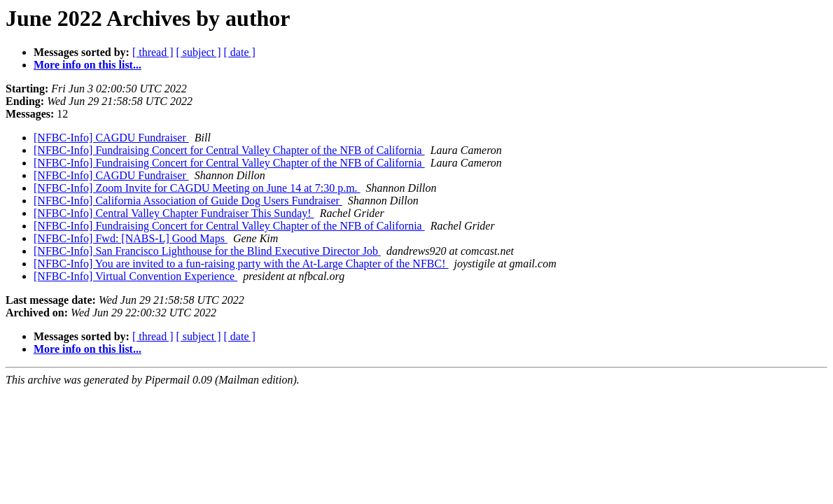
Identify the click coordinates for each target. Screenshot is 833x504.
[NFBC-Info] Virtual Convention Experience (135, 276)
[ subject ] (199, 52)
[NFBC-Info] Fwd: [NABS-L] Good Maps (131, 238)
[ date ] (240, 52)
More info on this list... (87, 65)
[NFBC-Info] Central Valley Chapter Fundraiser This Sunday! (174, 213)
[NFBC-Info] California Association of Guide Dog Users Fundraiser (188, 201)
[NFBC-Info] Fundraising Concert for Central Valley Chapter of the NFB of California (229, 150)
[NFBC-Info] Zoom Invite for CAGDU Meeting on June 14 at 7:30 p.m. (197, 188)
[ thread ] (153, 52)
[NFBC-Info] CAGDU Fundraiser (111, 138)
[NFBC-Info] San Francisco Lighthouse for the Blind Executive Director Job (207, 251)
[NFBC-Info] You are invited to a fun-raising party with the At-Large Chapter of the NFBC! (241, 264)
